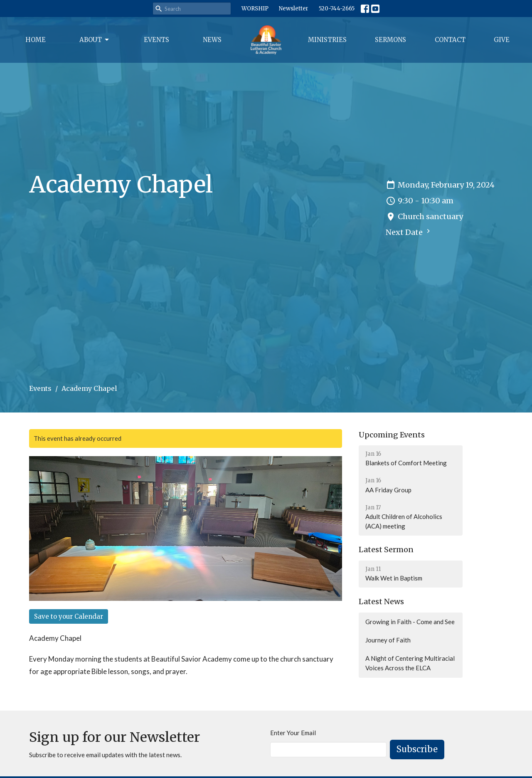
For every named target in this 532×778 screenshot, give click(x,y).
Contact (450, 40)
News (212, 40)
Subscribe (417, 749)
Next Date (409, 232)
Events (156, 40)
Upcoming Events (392, 435)
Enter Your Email (293, 733)
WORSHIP (255, 9)
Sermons (390, 40)
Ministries (327, 40)
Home (36, 40)
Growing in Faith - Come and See (410, 622)
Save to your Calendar (69, 616)
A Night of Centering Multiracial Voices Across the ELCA (410, 663)
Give (502, 40)
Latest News (381, 601)
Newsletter (294, 9)
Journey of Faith (388, 640)
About (95, 40)
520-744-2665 (337, 9)
